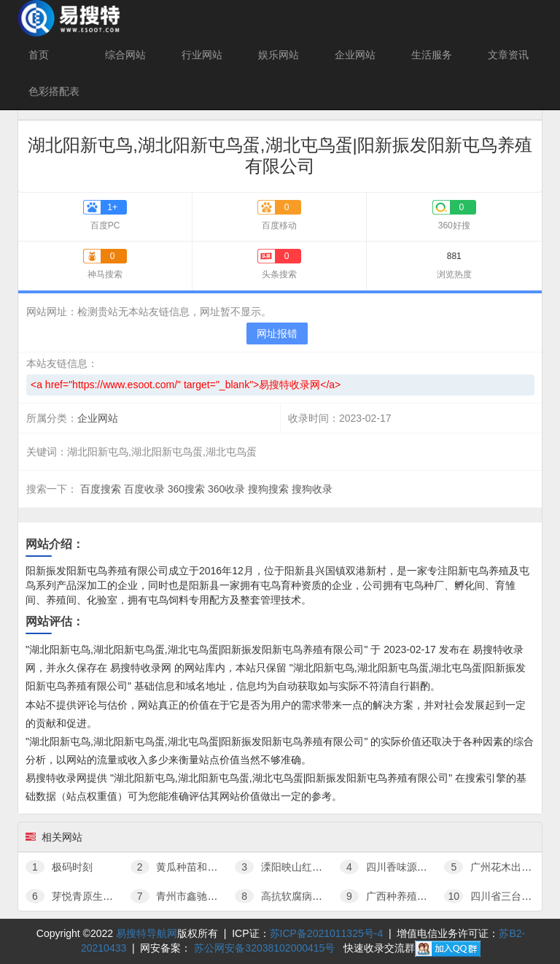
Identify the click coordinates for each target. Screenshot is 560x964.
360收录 (226, 489)
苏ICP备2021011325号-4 (327, 933)
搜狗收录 (312, 489)
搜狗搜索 (268, 489)
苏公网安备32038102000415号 (264, 948)
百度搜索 (101, 489)
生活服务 (432, 55)
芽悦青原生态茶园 (79, 896)
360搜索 (186, 489)
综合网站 (125, 55)
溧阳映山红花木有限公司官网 (314, 867)
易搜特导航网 (147, 933)
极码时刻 (59, 867)
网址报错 (277, 333)
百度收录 (144, 489)
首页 (39, 55)
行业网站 (202, 55)
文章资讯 (508, 55)
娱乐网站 (279, 55)
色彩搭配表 (54, 91)
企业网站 (355, 55)
